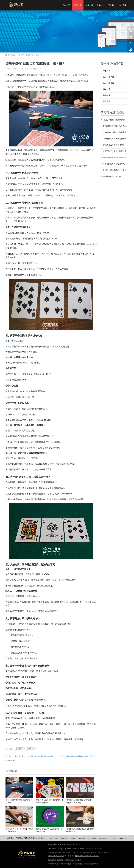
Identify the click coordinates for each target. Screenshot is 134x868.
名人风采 (123, 5)
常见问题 (107, 101)
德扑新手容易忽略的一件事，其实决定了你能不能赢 (116, 170)
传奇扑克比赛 (109, 83)
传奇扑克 (20, 55)
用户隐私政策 (69, 860)
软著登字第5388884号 (70, 852)
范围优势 (31, 749)
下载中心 (112, 5)
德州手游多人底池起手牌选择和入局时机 (116, 157)
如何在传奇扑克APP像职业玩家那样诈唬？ (116, 132)
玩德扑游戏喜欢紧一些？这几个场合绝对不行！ (116, 176)
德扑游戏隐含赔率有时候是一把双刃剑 (116, 145)
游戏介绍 (89, 5)
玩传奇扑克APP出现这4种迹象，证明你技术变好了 (116, 164)
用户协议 (78, 860)
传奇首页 (67, 5)
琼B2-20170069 (104, 852)
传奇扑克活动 (109, 77)
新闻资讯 (78, 5)
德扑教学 (107, 95)
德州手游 (37, 75)
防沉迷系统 (52, 860)
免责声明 (60, 860)
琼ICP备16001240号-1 (56, 856)
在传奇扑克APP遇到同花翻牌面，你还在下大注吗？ (116, 139)
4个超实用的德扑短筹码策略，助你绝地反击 (116, 120)
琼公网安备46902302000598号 (87, 856)
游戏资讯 (107, 89)
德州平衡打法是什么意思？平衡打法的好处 (116, 151)
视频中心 (100, 5)
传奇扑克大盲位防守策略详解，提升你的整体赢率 (33, 756)
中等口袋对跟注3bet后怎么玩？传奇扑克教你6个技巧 (116, 126)
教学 (37, 55)
